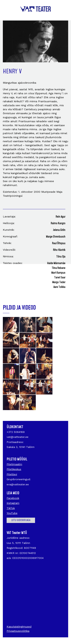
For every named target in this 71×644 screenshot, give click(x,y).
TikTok (11, 508)
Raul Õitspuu (59, 243)
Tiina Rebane (59, 268)
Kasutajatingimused (19, 627)
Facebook (13, 498)
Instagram (13, 503)
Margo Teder (59, 282)
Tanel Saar (60, 278)
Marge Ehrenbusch (56, 237)
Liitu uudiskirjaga (21, 520)
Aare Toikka (59, 287)
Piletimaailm (14, 464)
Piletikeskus (14, 469)
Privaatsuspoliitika (18, 631)
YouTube (12, 513)
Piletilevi (12, 474)
